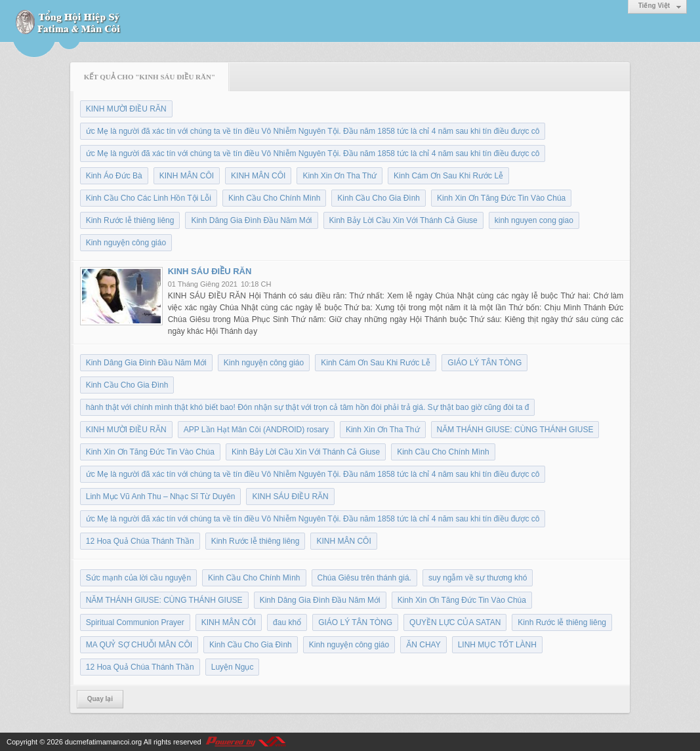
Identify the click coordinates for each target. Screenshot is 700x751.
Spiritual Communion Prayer (135, 622)
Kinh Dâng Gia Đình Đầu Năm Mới (251, 220)
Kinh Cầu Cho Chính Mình (274, 198)
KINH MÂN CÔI (187, 176)
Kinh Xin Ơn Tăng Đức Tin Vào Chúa (501, 198)
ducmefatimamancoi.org (103, 742)
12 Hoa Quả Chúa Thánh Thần (140, 541)
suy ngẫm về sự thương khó (478, 578)
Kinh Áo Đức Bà (114, 176)
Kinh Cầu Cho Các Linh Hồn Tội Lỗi (149, 198)
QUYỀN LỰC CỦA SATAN (455, 622)
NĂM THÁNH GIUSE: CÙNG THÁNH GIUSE (515, 430)
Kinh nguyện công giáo (126, 243)
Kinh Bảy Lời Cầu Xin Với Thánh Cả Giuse (403, 220)
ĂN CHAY (423, 645)
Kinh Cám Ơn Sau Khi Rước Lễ (448, 176)
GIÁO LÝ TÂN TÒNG (484, 363)
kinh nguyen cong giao (534, 220)
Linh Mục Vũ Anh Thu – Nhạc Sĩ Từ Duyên (161, 497)
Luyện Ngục (233, 667)
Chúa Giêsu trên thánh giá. (364, 578)
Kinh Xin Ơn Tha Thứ (340, 176)
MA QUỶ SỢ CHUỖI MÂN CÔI (139, 645)
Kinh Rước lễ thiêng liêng (130, 220)
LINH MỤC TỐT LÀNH (497, 645)
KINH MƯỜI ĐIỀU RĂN (126, 109)
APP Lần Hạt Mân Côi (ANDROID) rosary (256, 430)
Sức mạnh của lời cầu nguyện (138, 578)
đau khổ (287, 622)
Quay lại (100, 699)
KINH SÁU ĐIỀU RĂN (210, 271)
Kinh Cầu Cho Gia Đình (379, 198)
